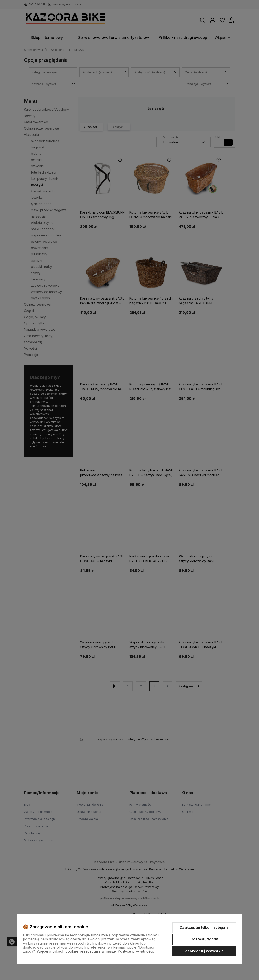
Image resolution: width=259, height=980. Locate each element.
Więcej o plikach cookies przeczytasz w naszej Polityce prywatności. (95, 951)
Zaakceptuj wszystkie (204, 951)
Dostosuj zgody (204, 939)
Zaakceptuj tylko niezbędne (204, 927)
